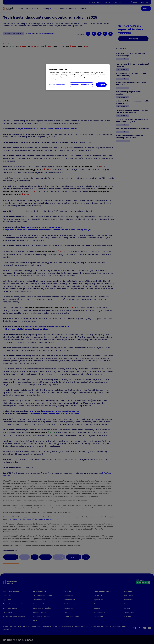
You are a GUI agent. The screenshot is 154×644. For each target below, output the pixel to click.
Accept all (101, 85)
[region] (78, 77)
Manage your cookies (57, 85)
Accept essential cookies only (82, 85)
